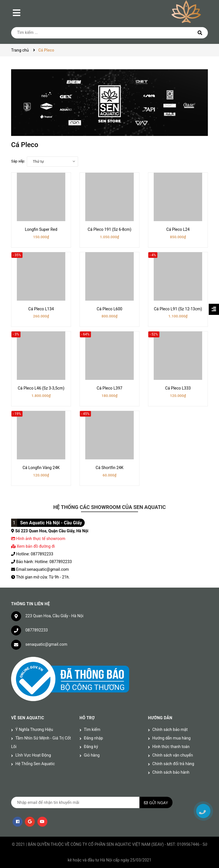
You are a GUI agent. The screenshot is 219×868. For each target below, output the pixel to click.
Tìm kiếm (92, 730)
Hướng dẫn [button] (160, 718)
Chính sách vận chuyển (173, 755)
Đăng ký (91, 747)
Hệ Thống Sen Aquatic (35, 764)
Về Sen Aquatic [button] (28, 718)
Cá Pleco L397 (109, 388)
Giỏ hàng (92, 755)
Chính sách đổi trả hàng (173, 764)
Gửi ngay (159, 803)
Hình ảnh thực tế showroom (40, 539)
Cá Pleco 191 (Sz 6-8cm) (109, 229)
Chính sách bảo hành (171, 772)
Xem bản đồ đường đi (33, 546)
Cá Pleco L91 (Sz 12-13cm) (178, 309)
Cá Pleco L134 (41, 309)
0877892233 (37, 630)
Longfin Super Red (41, 229)
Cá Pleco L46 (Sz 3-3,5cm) (41, 388)
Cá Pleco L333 (178, 388)
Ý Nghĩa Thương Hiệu (34, 730)
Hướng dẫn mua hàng (171, 738)
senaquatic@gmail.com (46, 644)
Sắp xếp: (18, 161)
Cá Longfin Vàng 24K (41, 468)
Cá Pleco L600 (109, 309)
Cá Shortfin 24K (109, 468)
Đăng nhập (93, 738)
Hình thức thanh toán (171, 747)
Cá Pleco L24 (178, 229)
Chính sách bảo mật (170, 730)
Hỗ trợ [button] (87, 718)
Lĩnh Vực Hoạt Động (33, 755)
